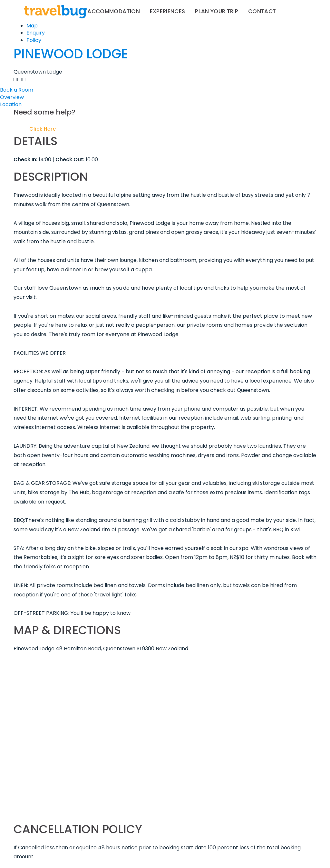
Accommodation (114, 11)
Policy (34, 40)
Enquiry (36, 33)
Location (11, 104)
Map (32, 26)
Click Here (43, 129)
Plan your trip (217, 11)
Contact (262, 11)
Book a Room (17, 90)
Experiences (168, 11)
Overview (12, 97)
